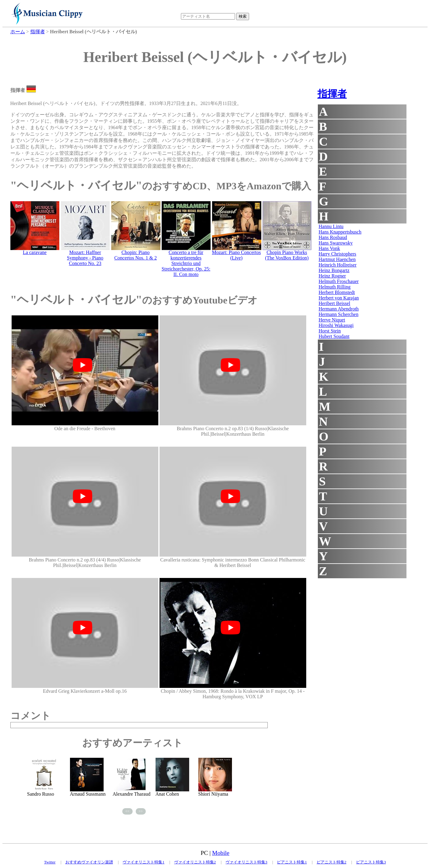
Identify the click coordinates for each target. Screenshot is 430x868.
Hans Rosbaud (333, 237)
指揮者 (332, 94)
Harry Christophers (338, 254)
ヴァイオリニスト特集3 (246, 862)
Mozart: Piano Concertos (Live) (237, 255)
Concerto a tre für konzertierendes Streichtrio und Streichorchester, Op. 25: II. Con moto (186, 263)
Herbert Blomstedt (337, 292)
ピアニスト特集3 (371, 862)
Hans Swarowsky (336, 243)
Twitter (50, 862)
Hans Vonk (329, 248)
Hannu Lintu (331, 226)
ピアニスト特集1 (292, 862)
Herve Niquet (332, 320)
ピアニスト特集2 (332, 862)
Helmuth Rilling (335, 287)
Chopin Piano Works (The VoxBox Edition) (287, 255)
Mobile (221, 853)
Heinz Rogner (332, 276)
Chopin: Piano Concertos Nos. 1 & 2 (136, 255)
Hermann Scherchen (339, 314)
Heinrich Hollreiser (338, 265)
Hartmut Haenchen (337, 259)
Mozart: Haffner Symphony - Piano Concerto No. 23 (85, 258)
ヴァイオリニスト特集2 (195, 862)
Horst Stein (330, 331)
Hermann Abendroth (339, 309)
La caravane (35, 252)
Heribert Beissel (335, 303)
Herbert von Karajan (339, 298)
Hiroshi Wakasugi (336, 325)
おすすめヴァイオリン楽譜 (89, 862)
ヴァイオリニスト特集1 (143, 862)
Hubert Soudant (334, 336)
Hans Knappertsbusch (340, 232)
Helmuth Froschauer (339, 281)
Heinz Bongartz (334, 270)
